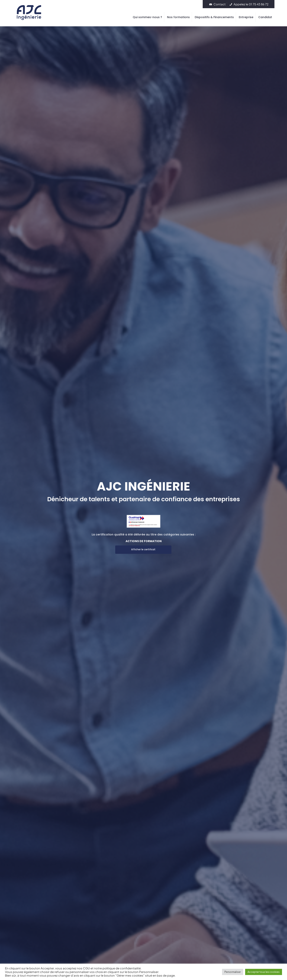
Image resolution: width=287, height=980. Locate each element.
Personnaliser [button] (233, 972)
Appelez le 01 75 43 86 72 (249, 4)
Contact (217, 4)
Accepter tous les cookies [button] (264, 972)
